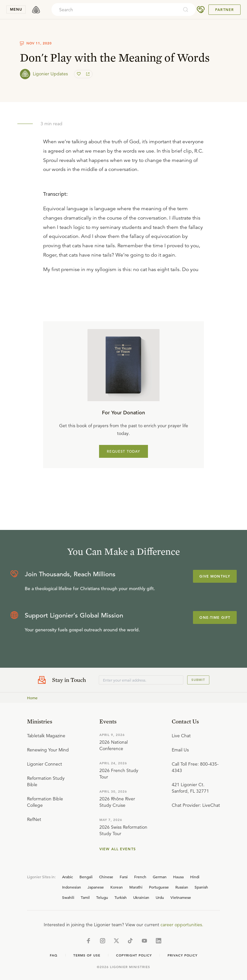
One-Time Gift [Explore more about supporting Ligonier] (215, 617)
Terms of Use (87, 955)
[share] (87, 74)
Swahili (68, 897)
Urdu (160, 897)
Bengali (86, 877)
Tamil (85, 897)
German (160, 877)
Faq (54, 955)
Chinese (106, 877)
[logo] (36, 10)
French (140, 877)
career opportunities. (182, 925)
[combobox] (115, 10)
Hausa (178, 877)
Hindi (195, 877)
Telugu (102, 897)
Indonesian (72, 887)
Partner (224, 10)
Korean (117, 887)
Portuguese (159, 887)
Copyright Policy (134, 955)
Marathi (136, 887)
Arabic (68, 877)
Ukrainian (141, 897)
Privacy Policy (183, 955)
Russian (182, 887)
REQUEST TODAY (124, 451)
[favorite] (79, 74)
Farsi (124, 877)
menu (16, 9)
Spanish (201, 887)
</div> (123, 230)
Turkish (121, 897)
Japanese (96, 887)
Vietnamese (181, 897)
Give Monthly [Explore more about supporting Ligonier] (215, 576)
